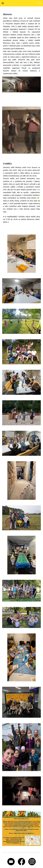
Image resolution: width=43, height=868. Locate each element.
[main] (22, 43)
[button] (3, 3)
